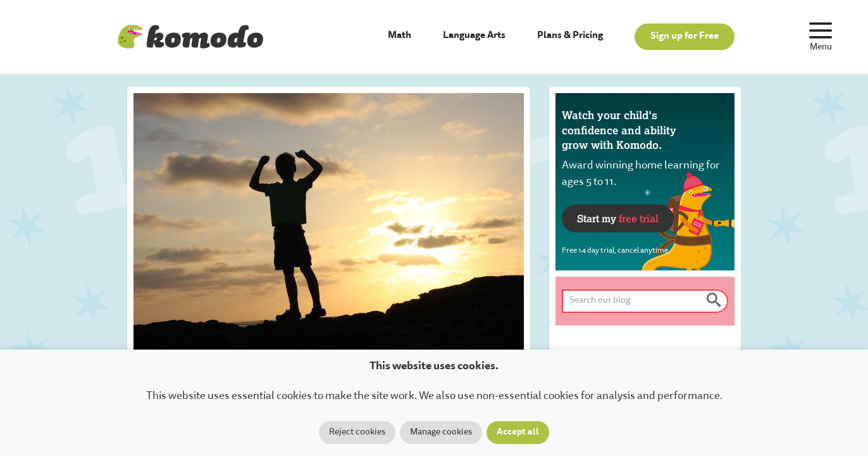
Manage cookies (441, 433)
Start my (618, 218)
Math (400, 36)
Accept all (518, 433)
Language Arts (474, 36)
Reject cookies (357, 433)
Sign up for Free (685, 36)
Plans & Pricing (570, 36)
